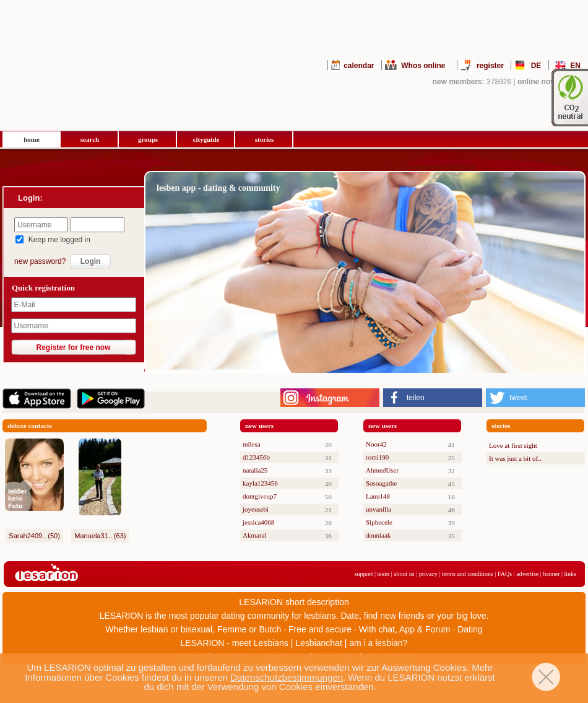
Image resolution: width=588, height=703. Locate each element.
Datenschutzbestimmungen (287, 677)
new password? (40, 261)
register (490, 66)
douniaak (378, 535)
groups (148, 139)
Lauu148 (378, 496)
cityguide (206, 139)
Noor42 (376, 444)
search (90, 139)
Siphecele (379, 522)
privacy (428, 574)
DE (536, 66)
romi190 (377, 457)
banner (551, 574)
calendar (359, 66)
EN (575, 66)
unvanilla (378, 509)
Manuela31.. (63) (100, 536)
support (364, 574)
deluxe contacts (30, 426)
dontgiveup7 (260, 496)
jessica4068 (258, 522)
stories (265, 139)
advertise (527, 574)
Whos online (423, 66)
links (570, 574)
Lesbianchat (319, 643)
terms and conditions (468, 574)
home (32, 139)
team (383, 574)
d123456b (256, 457)
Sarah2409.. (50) (34, 536)
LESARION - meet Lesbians (235, 643)
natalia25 (255, 470)
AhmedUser (382, 470)
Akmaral (254, 535)
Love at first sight (513, 445)
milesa (252, 444)
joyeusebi (256, 509)
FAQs (505, 574)
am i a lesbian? (378, 643)
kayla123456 (260, 483)
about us (404, 574)
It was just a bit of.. (515, 458)
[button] (433, 398)
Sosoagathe (381, 483)
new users (259, 426)
